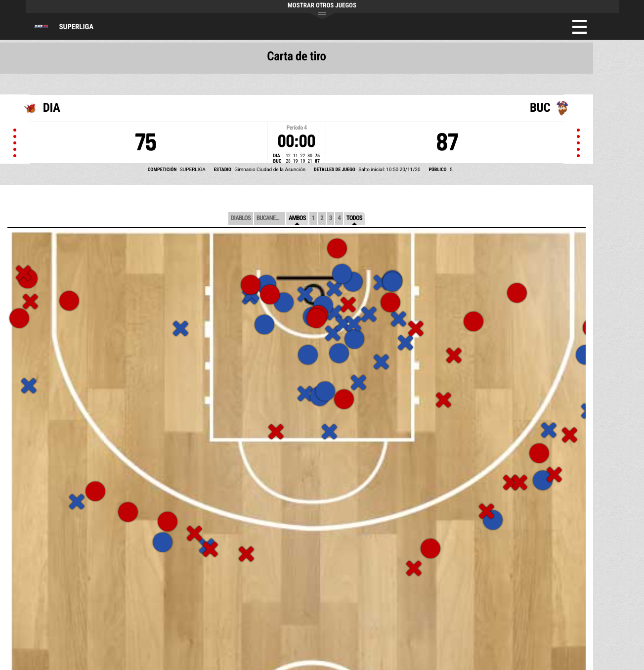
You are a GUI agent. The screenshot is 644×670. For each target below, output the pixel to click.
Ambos (297, 218)
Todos (354, 218)
